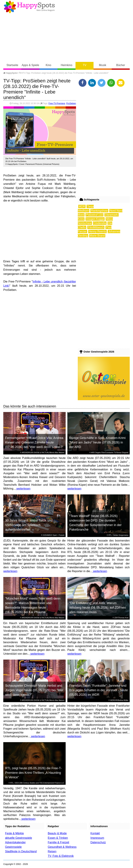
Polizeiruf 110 (94, 215)
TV (85, 65)
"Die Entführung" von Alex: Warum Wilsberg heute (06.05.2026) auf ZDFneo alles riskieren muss (98, 608)
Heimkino (67, 65)
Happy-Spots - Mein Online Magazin (29, 7)
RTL (110, 535)
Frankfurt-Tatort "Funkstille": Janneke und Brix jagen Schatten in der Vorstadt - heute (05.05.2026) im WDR (99, 690)
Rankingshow (99, 211)
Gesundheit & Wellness (62, 847)
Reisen (52, 851)
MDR (82, 206)
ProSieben (71, 103)
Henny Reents (97, 231)
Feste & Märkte (14, 833)
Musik (103, 65)
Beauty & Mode (57, 833)
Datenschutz (98, 842)
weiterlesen (23, 489)
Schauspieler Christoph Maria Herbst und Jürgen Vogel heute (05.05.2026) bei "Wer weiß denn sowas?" (34, 690)
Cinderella (100, 223)
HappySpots (10, 73)
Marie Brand (97, 236)
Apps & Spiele (30, 65)
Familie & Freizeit (59, 842)
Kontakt (95, 833)
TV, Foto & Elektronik (61, 856)
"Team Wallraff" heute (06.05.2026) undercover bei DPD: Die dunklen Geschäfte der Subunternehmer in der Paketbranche (95, 523)
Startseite (12, 65)
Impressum (97, 838)
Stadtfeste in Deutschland (21, 851)
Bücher (121, 65)
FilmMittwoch (96, 227)
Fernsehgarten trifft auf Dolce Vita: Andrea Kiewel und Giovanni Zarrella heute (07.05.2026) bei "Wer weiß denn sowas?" (34, 442)
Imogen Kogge (95, 219)
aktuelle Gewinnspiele (19, 838)
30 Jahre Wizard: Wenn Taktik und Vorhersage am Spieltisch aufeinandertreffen (29, 525)
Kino (48, 65)
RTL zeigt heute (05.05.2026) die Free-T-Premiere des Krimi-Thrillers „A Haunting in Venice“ (33, 773)
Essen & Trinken (58, 838)
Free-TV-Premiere (57, 103)
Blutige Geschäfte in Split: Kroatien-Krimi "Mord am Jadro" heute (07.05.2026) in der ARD (97, 442)
